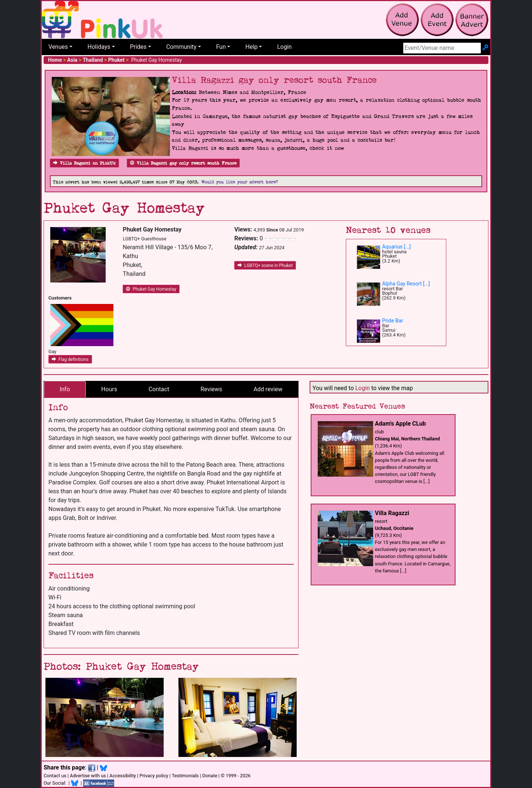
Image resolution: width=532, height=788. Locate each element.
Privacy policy (154, 776)
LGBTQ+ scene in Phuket (265, 266)
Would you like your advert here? (240, 182)
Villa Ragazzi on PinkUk (84, 163)
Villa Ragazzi (392, 513)
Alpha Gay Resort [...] (406, 284)
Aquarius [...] (396, 247)
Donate (210, 776)
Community (181, 47)
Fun (221, 47)
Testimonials (185, 776)
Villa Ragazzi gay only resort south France (183, 163)
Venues (58, 47)
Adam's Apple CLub (400, 424)
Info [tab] (65, 389)
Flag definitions (70, 359)
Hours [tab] (109, 389)
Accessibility (123, 776)
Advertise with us (88, 776)
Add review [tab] (268, 389)
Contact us (55, 776)
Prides (138, 47)
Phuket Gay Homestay (151, 289)
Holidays (99, 47)
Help (251, 47)
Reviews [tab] (212, 389)
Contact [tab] (159, 389)
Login (284, 47)
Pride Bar (393, 321)
